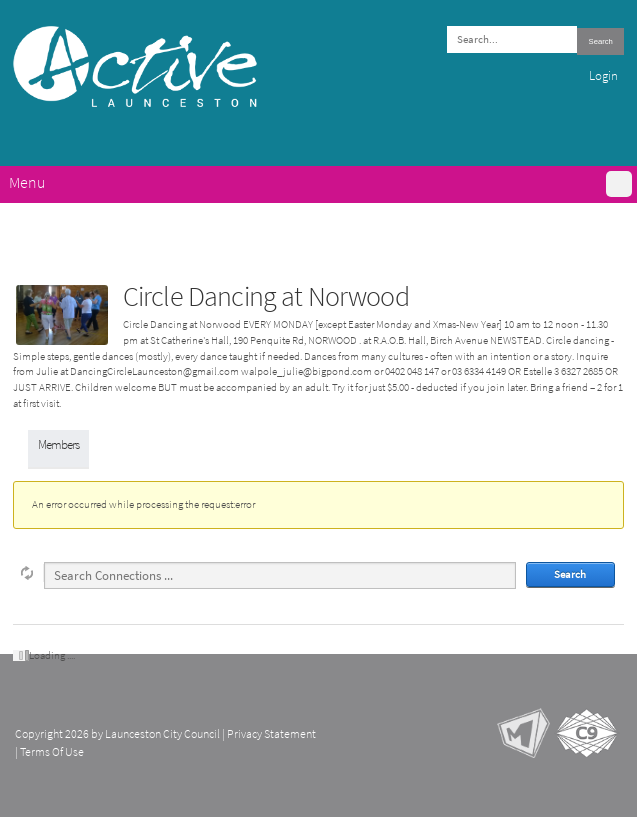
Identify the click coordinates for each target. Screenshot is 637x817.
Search (601, 41)
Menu (27, 182)
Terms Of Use (52, 752)
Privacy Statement (271, 734)
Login (603, 75)
